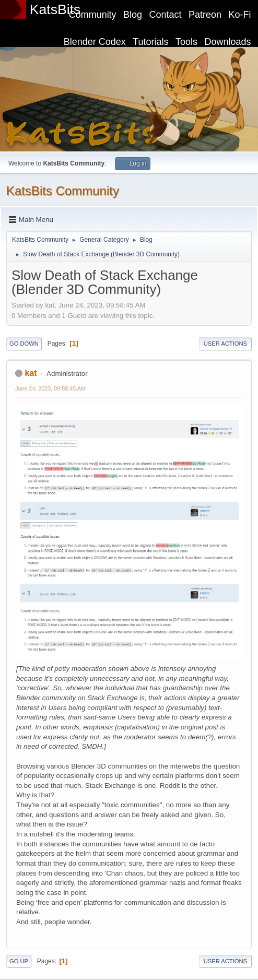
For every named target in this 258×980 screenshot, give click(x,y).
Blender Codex (95, 42)
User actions (225, 344)
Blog (133, 15)
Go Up (19, 961)
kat (31, 373)
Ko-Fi (240, 15)
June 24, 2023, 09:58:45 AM (50, 388)
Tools (186, 42)
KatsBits (55, 9)
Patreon (205, 15)
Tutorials (150, 42)
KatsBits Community (63, 191)
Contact (166, 15)
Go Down (24, 344)
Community (93, 15)
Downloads (228, 42)
